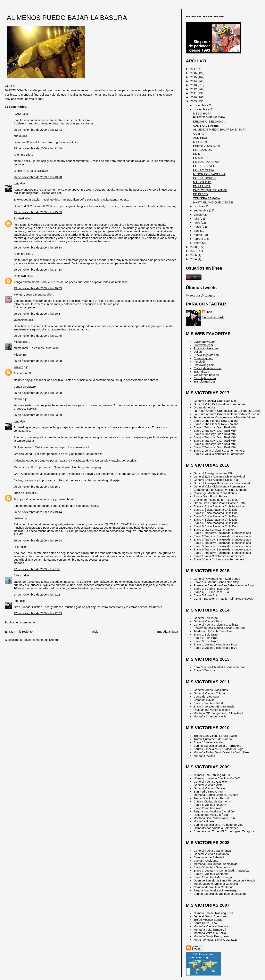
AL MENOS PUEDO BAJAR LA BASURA (67, 18)
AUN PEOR (201, 138)
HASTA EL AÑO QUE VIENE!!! (213, 202)
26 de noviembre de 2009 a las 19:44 (38, 512)
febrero (199, 239)
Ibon (17, 183)
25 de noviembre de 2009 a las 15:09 (38, 212)
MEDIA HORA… (204, 113)
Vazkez (18, 367)
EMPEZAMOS (202, 150)
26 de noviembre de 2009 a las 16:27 (38, 487)
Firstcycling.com (204, 365)
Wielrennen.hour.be (206, 375)
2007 (194, 251)
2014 (194, 81)
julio (197, 219)
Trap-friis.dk (201, 371)
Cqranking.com (203, 358)
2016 (194, 73)
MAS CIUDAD (202, 182)
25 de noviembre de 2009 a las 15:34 (38, 247)
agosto (199, 214)
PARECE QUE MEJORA (209, 117)
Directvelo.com (203, 345)
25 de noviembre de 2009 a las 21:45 (38, 336)
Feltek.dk (199, 362)
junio (197, 222)
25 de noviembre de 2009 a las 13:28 (38, 177)
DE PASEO (200, 194)
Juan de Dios (22, 493)
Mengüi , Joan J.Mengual (30, 294)
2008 (194, 247)
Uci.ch (198, 352)
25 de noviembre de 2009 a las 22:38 (38, 361)
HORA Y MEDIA (204, 170)
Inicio (95, 632)
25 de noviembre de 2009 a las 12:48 (38, 148)
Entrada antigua (167, 632)
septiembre (201, 210)
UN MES (199, 154)
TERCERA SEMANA (207, 198)
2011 (194, 93)
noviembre (201, 109)
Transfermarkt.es (204, 381)
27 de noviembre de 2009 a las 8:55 (37, 569)
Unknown (20, 276)
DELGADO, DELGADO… (210, 121)
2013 (194, 85)
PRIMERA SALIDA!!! (207, 146)
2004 (194, 259)
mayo (198, 227)
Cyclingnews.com (205, 342)
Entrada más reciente (19, 632)
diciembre (200, 105)
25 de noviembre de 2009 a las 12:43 (38, 130)
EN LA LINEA (202, 186)
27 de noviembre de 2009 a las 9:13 (37, 594)
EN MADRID (201, 158)
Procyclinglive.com (206, 348)
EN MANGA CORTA (206, 162)
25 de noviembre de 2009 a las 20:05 (38, 288)
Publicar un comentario (20, 622)
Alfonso (19, 575)
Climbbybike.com (205, 378)
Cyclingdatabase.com (207, 368)
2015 (194, 77)
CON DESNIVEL (204, 166)
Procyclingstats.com (207, 355)
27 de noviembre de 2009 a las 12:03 (38, 613)
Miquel (18, 342)
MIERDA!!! (200, 142)
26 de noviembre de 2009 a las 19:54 (38, 540)
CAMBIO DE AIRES (206, 126)
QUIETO (199, 134)
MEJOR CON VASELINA (209, 174)
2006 (194, 255)
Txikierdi (19, 218)
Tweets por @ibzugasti (200, 295)
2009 (194, 101)
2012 (194, 89)
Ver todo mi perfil (213, 317)
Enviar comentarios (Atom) (41, 640)
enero (198, 243)
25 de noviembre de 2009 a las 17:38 (38, 269)
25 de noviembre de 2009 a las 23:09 (38, 415)
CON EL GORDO (204, 178)
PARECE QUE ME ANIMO (210, 190)
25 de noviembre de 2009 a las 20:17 (38, 314)
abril (197, 231)
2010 (194, 97)
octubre (199, 206)
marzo (198, 235)
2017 (194, 69)
